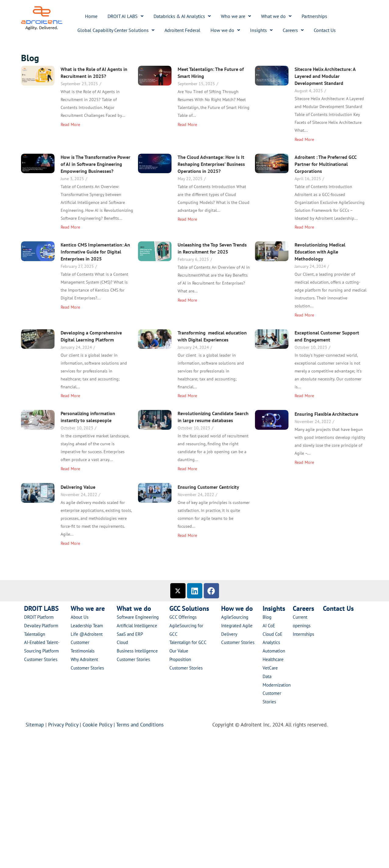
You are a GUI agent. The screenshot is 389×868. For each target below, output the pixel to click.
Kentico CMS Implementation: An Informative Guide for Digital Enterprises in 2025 (95, 286)
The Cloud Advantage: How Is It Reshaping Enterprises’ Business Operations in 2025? (97, 213)
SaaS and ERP (130, 634)
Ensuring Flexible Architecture (124, 530)
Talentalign (35, 634)
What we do (276, 16)
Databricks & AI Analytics (182, 16)
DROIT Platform (39, 617)
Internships (303, 634)
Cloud (122, 642)
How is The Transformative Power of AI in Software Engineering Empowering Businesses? (237, 144)
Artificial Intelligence (137, 626)
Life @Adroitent (87, 634)
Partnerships (314, 16)
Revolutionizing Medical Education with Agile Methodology (92, 349)
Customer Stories (41, 659)
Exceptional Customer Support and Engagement (266, 403)
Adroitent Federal (182, 30)
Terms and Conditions (141, 725)
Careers (293, 30)
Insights (261, 30)
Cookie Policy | (99, 725)
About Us (80, 617)
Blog (267, 617)
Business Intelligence (138, 651)
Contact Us (325, 30)
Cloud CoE (272, 634)
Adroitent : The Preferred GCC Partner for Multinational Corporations (265, 207)
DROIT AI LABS (126, 16)
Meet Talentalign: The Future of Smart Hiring (251, 73)
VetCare (270, 668)
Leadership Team (87, 626)
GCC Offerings (184, 617)
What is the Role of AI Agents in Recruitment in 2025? (94, 73)
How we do (225, 30)
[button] (126, 16)
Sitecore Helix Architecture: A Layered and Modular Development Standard (97, 139)
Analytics (271, 642)
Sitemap (35, 725)
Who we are (236, 16)
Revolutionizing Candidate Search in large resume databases (253, 477)
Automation (274, 651)
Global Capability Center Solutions (116, 30)
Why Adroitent (84, 659)
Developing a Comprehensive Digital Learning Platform (232, 347)
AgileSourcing (235, 617)
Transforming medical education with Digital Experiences (98, 411)
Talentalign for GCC (188, 642)
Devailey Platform (41, 626)
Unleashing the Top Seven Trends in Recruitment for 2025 (252, 279)
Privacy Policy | (65, 725)
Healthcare (273, 659)
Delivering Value (219, 540)
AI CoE (269, 626)
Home (91, 16)
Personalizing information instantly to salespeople (88, 477)
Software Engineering (138, 617)
